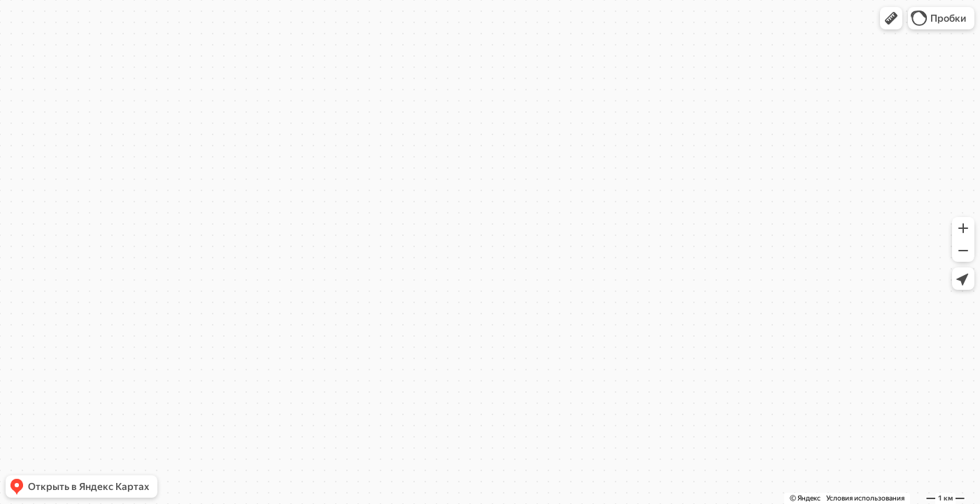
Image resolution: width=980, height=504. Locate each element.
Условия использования (865, 498)
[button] (891, 18)
